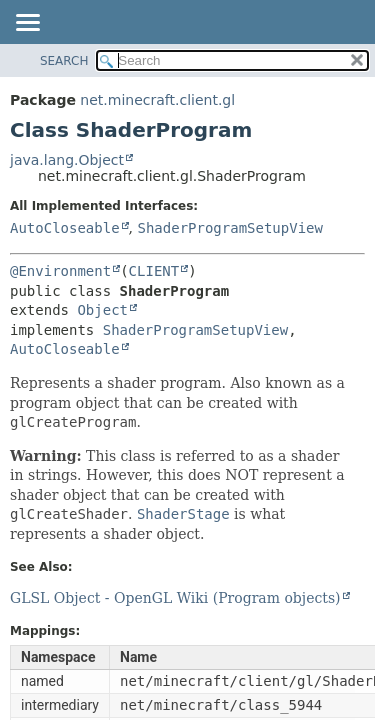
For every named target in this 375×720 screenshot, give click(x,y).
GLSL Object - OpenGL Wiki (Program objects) (175, 598)
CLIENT (154, 271)
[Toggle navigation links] (27, 24)
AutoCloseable (65, 228)
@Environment (60, 271)
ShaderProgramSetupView (229, 228)
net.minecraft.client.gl (157, 100)
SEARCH (64, 61)
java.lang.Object (67, 160)
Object (102, 310)
